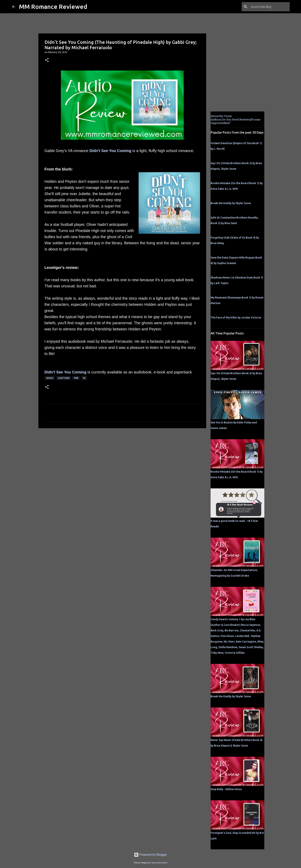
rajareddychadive (159, 863)
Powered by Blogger (151, 855)
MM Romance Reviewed (53, 7)
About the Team (221, 116)
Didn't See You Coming (110, 151)
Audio (50, 378)
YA (84, 378)
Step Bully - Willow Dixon (226, 789)
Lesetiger (64, 378)
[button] (47, 60)
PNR (76, 378)
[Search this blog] (270, 7)
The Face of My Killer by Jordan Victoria (236, 318)
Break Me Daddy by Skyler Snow (231, 203)
